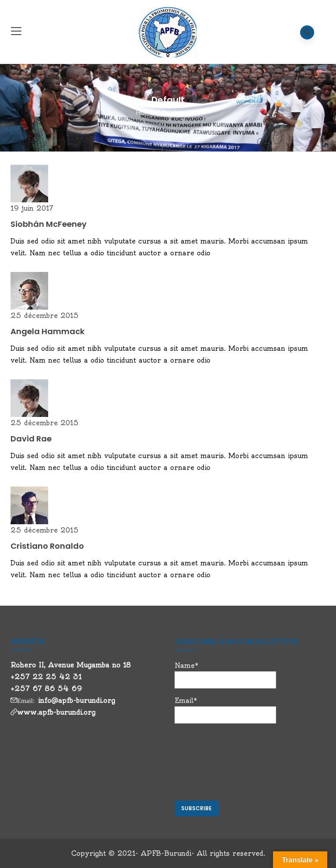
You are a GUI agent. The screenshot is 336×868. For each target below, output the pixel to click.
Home (146, 112)
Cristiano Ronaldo (47, 546)
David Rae (31, 439)
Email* (225, 710)
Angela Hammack (47, 331)
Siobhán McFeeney (49, 224)
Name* (225, 675)
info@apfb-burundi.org (77, 700)
